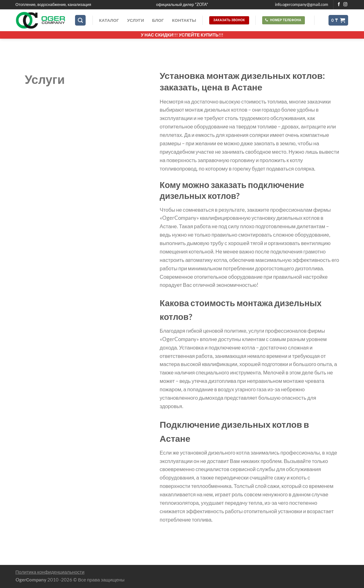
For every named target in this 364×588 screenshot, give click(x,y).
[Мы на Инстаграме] (345, 5)
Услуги (135, 20)
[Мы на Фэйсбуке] (339, 5)
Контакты (184, 20)
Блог (158, 20)
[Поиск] (80, 20)
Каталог (109, 20)
